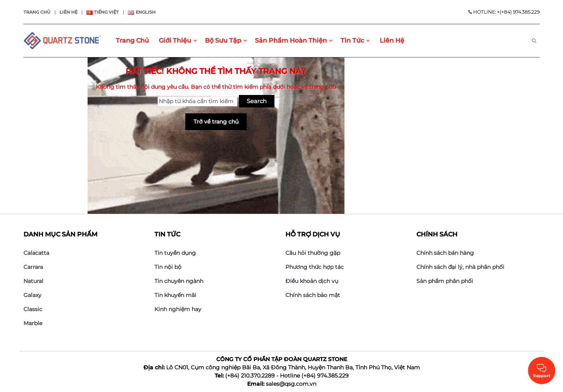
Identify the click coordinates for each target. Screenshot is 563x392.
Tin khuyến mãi (175, 295)
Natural (33, 281)
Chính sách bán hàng (445, 253)
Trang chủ (37, 12)
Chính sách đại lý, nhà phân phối (460, 267)
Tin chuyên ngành (179, 281)
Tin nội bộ (168, 267)
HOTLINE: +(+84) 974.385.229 (504, 12)
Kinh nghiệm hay (178, 309)
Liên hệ (68, 12)
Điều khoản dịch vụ (312, 281)
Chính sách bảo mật (313, 295)
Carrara (33, 267)
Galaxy (32, 295)
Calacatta (36, 253)
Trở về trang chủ (216, 122)
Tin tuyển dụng (175, 253)
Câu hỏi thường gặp (313, 253)
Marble (33, 323)
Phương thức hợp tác (315, 267)
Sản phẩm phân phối (445, 281)
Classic (33, 309)
